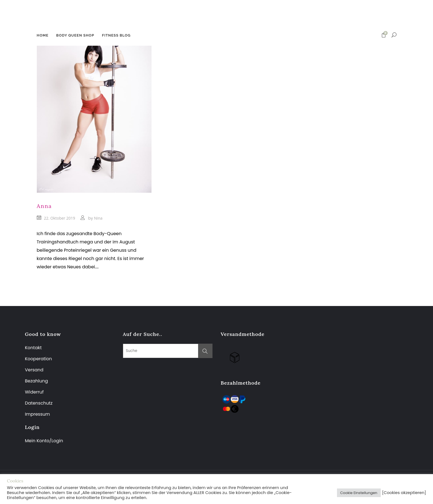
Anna (44, 206)
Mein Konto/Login (45, 441)
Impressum (37, 414)
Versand (34, 370)
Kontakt (33, 348)
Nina (98, 218)
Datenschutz (39, 403)
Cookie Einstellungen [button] (359, 493)
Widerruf (34, 392)
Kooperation (38, 359)
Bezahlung (36, 381)
